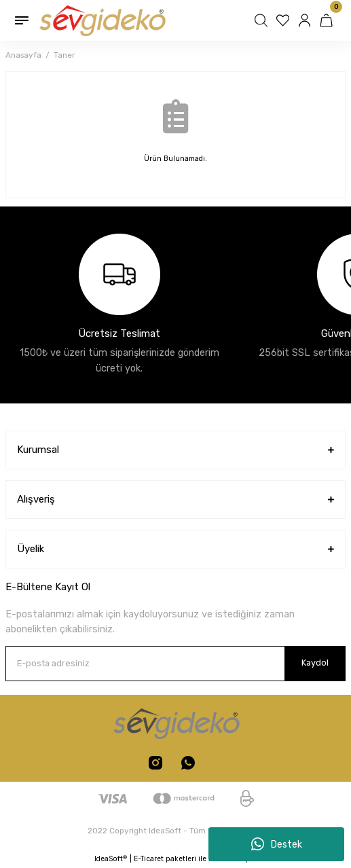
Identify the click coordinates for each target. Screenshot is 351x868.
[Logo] (101, 20)
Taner (64, 55)
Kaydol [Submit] (315, 663)
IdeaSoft (111, 859)
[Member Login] (306, 20)
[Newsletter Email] (175, 664)
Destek (277, 844)
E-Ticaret (149, 859)
